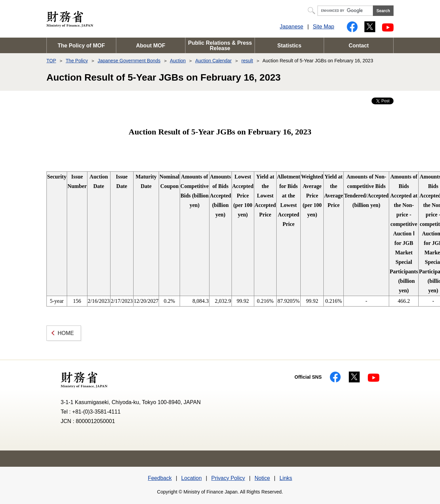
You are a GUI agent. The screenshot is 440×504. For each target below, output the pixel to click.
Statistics (289, 46)
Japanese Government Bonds (129, 61)
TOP (51, 61)
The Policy (77, 61)
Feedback (160, 478)
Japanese (291, 27)
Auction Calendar (213, 61)
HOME (66, 333)
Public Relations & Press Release (220, 46)
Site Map (324, 27)
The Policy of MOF (81, 46)
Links (286, 478)
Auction (178, 61)
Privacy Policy (228, 478)
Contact (359, 46)
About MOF (151, 46)
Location (192, 478)
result (247, 61)
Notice (262, 478)
